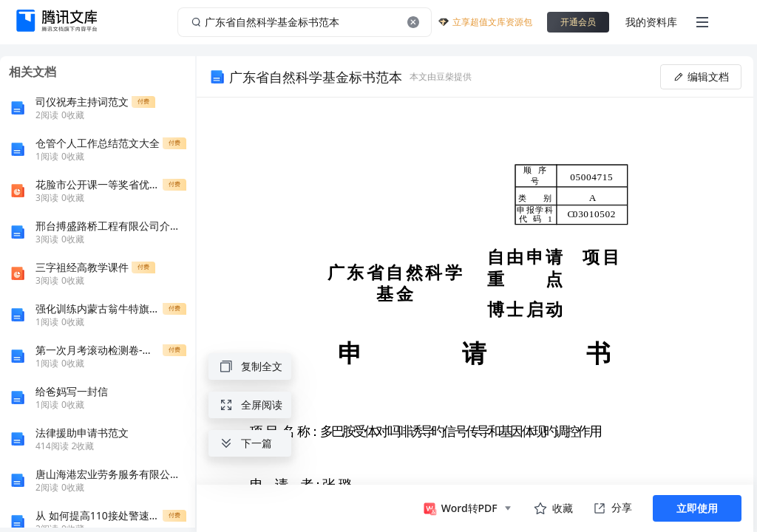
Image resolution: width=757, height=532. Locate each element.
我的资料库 (651, 22)
